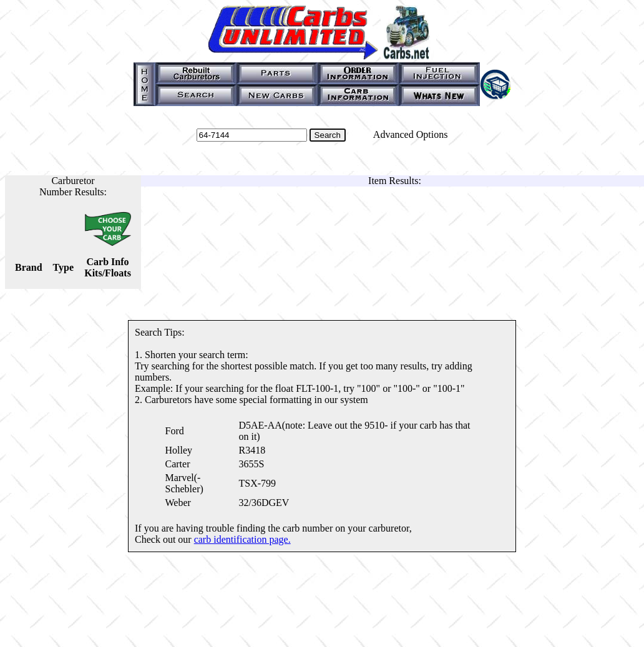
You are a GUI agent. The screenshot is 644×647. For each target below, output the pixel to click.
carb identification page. (242, 539)
